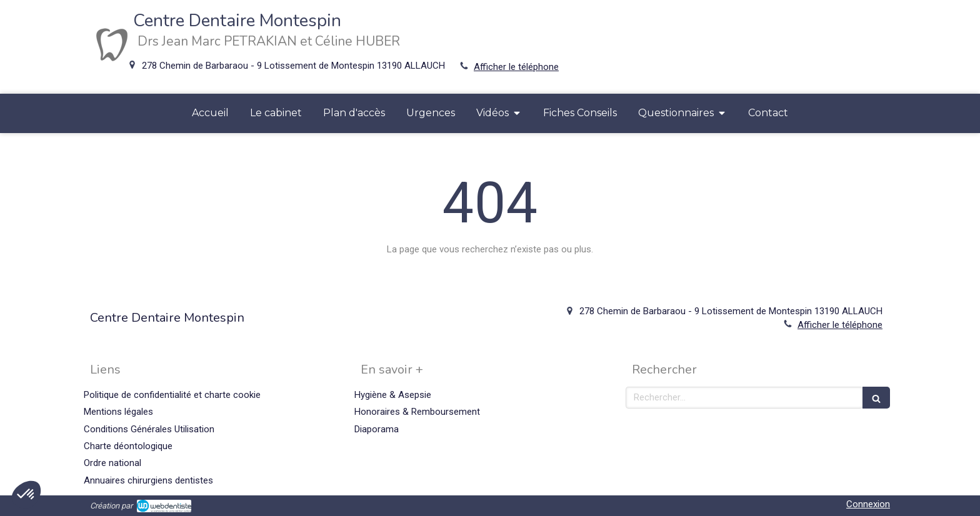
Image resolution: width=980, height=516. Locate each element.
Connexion (868, 504)
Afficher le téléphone (516, 67)
